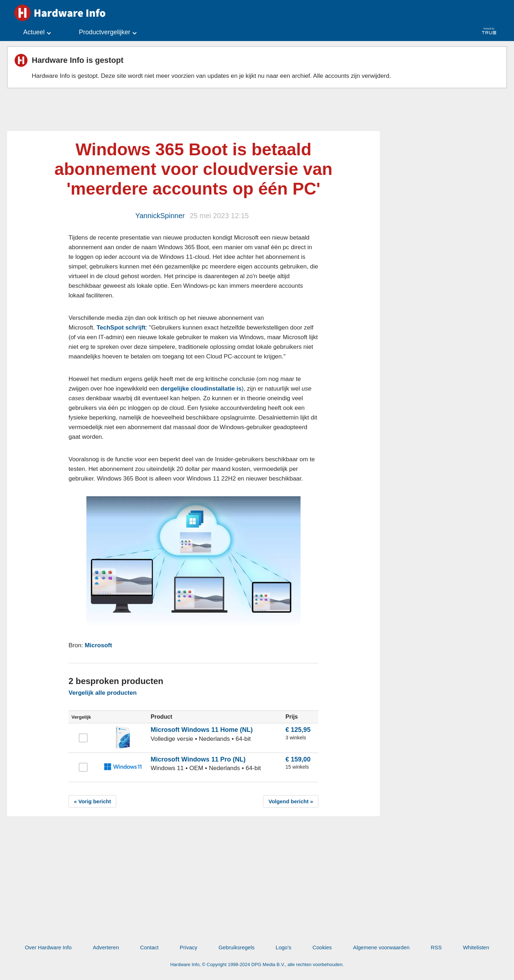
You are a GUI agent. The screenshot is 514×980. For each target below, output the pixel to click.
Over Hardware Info (48, 947)
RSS (436, 947)
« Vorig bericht (92, 801)
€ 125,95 (298, 730)
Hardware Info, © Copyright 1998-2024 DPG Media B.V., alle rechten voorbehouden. (257, 964)
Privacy (189, 947)
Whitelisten (476, 947)
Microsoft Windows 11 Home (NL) (202, 730)
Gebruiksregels (236, 947)
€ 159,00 (298, 759)
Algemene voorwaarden (381, 947)
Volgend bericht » (291, 801)
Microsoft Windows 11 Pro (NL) (198, 759)
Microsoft (98, 645)
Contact (150, 947)
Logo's (283, 947)
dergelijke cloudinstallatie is (201, 389)
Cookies (322, 947)
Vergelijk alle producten (103, 693)
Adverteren (106, 947)
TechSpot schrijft (121, 328)
